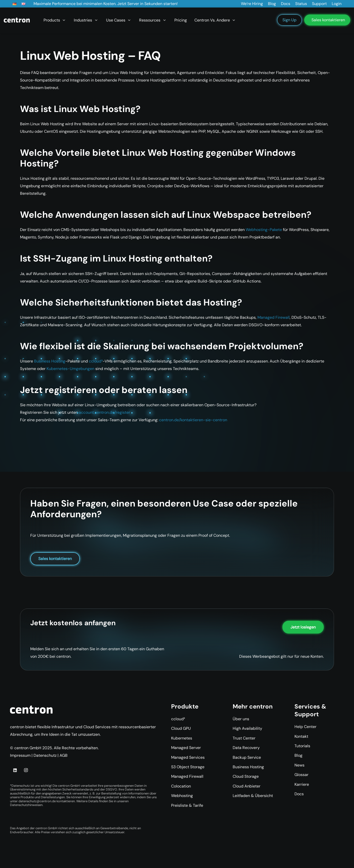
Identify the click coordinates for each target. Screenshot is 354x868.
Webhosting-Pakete (264, 230)
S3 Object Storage (188, 767)
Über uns (241, 719)
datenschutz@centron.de (37, 801)
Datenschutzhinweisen (26, 805)
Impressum (20, 755)
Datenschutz (45, 755)
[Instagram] (26, 770)
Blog (298, 755)
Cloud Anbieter (247, 786)
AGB (64, 755)
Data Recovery (246, 748)
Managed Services (188, 757)
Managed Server (186, 748)
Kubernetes (182, 738)
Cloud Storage (246, 776)
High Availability (247, 728)
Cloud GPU (181, 728)
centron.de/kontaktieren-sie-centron (193, 420)
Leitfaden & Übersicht (253, 796)
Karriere (302, 784)
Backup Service (247, 757)
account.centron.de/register (104, 412)
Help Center (305, 727)
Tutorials (302, 746)
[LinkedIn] (15, 770)
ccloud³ (96, 361)
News (299, 765)
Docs (299, 794)
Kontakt (301, 736)
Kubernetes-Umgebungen (70, 369)
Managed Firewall (274, 317)
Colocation (181, 786)
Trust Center (244, 738)
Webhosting (182, 796)
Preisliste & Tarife (187, 805)
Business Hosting (50, 361)
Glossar (301, 775)
